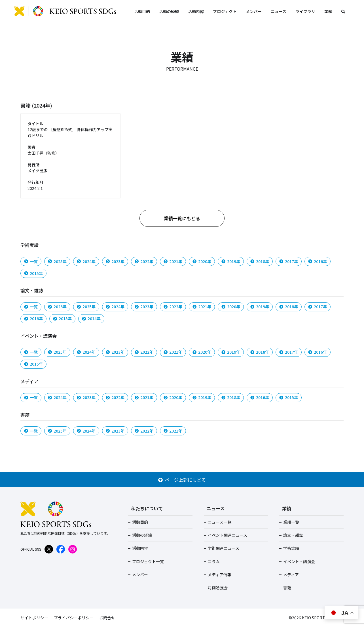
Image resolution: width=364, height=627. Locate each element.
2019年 (231, 261)
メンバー (254, 11)
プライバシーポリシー (74, 618)
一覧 (31, 261)
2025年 (57, 261)
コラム (214, 561)
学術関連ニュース (224, 548)
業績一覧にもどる (182, 218)
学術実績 (291, 548)
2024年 (86, 261)
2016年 (318, 261)
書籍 (287, 588)
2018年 (260, 261)
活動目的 (142, 11)
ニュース (279, 11)
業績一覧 (291, 522)
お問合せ (107, 618)
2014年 (91, 318)
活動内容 (196, 11)
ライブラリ (305, 11)
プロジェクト (225, 11)
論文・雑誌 (293, 535)
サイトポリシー (34, 618)
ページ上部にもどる (182, 480)
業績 (328, 11)
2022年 (144, 261)
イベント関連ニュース (227, 535)
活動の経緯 (169, 11)
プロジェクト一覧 (148, 561)
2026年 (57, 307)
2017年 (289, 261)
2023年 (115, 261)
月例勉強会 (218, 588)
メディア (291, 574)
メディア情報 (220, 574)
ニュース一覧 (220, 522)
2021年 (173, 261)
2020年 (202, 261)
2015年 (33, 273)
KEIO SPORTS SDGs (65, 11)
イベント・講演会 (299, 561)
